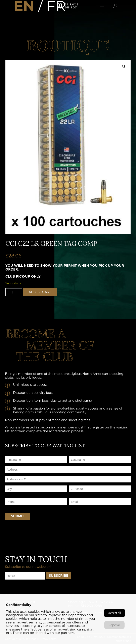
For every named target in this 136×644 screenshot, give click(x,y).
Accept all (114, 613)
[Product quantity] (14, 292)
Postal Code (78, 494)
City (8, 494)
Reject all (114, 625)
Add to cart (40, 292)
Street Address (15, 474)
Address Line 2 (15, 484)
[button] (124, 66)
